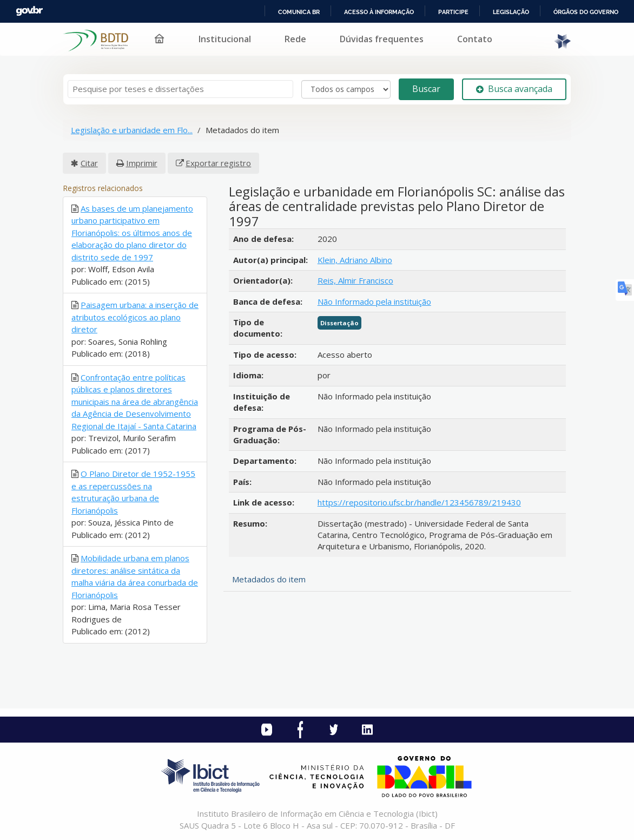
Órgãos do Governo (586, 12)
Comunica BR (299, 12)
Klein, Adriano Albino (355, 260)
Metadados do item (269, 579)
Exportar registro (218, 163)
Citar (89, 163)
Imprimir (142, 163)
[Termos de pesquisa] (180, 89)
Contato (475, 39)
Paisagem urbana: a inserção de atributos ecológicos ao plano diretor (135, 317)
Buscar (426, 89)
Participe (453, 12)
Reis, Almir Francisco (355, 280)
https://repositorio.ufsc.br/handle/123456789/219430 (419, 502)
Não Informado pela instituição (374, 301)
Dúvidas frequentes (382, 39)
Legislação (511, 12)
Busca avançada (514, 89)
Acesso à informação (379, 12)
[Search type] (346, 89)
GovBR (29, 11)
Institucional (225, 39)
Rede (295, 39)
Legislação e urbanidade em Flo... (132, 130)
